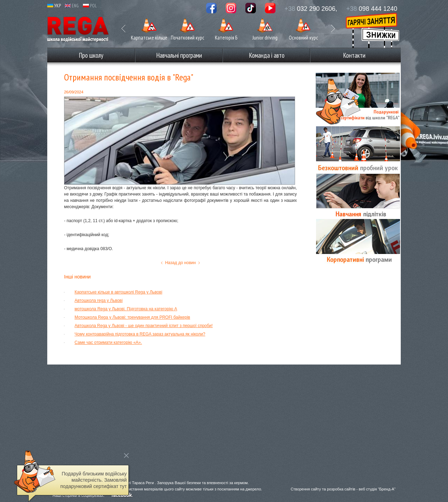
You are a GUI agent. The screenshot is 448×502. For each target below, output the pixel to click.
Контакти (354, 55)
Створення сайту (306, 489)
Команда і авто (267, 55)
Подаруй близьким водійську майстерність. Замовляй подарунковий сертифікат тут (93, 480)
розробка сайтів (341, 489)
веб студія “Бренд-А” (377, 489)
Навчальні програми (179, 55)
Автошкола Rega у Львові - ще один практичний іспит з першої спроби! (144, 326)
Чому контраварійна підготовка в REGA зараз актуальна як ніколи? (140, 334)
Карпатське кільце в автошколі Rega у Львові (118, 292)
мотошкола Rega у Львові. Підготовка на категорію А (126, 309)
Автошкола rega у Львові (99, 301)
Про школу (91, 55)
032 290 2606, (311, 9)
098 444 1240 (372, 9)
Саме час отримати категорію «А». (108, 342)
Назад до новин (181, 263)
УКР (54, 6)
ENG (72, 6)
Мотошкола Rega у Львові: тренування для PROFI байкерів (132, 317)
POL (90, 6)
